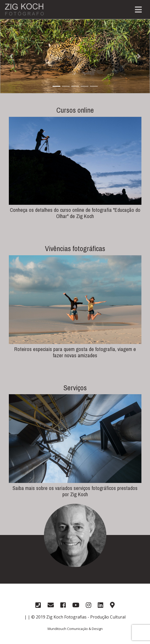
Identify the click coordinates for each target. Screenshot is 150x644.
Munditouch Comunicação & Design (75, 629)
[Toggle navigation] (138, 10)
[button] (11, 56)
